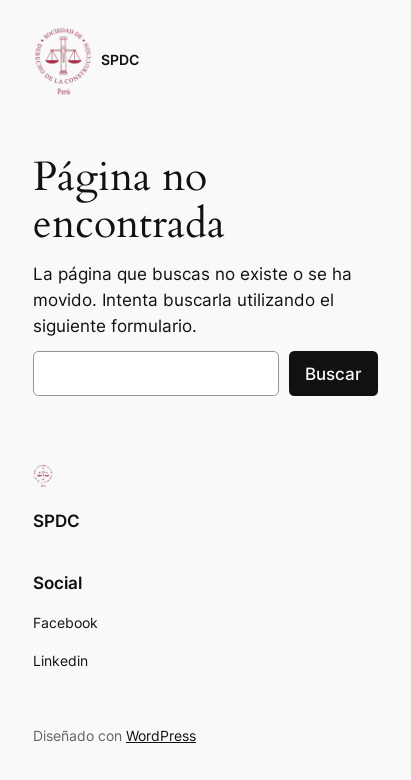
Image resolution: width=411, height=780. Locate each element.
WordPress (161, 735)
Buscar (333, 374)
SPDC (120, 59)
